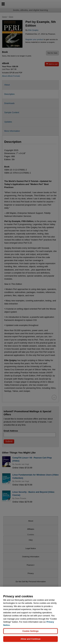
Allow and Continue (30, 639)
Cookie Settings (30, 631)
